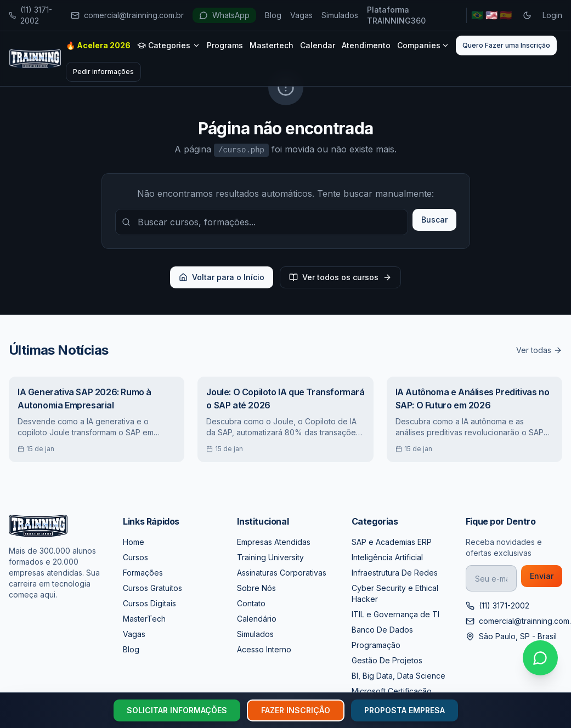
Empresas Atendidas (274, 542)
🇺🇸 (491, 15)
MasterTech (144, 619)
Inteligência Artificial (387, 557)
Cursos (135, 557)
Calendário (257, 619)
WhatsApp (224, 15)
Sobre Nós (256, 588)
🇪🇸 (506, 15)
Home (134, 542)
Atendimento (366, 45)
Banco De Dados (382, 630)
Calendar (318, 45)
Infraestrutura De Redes (395, 573)
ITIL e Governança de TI (395, 614)
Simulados (340, 15)
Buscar (434, 220)
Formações (143, 573)
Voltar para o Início (222, 277)
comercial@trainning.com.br (127, 15)
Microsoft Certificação (392, 691)
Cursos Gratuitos (152, 588)
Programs (225, 45)
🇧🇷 (477, 15)
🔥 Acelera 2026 (98, 45)
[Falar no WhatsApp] (540, 658)
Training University (270, 557)
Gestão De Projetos (387, 660)
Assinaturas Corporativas (282, 573)
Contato (251, 603)
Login (552, 15)
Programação (376, 645)
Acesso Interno (264, 649)
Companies (423, 45)
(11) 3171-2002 (30, 15)
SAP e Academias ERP (392, 542)
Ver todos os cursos (340, 277)
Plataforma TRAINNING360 (396, 15)
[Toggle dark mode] (527, 15)
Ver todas (539, 350)
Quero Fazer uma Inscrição (506, 45)
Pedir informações (103, 72)
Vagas (301, 15)
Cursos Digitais (149, 603)
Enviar (542, 576)
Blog (273, 15)
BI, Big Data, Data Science (398, 676)
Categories (169, 45)
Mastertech (272, 45)
